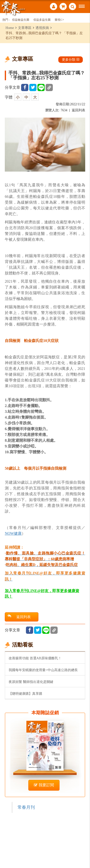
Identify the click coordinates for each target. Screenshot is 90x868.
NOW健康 (13, 533)
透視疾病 (42, 28)
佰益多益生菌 (42, 20)
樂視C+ (59, 20)
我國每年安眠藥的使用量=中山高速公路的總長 (43, 670)
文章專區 (25, 28)
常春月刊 (26, 807)
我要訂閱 (44, 785)
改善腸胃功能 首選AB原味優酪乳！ (35, 658)
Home (10, 28)
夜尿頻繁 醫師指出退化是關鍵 (31, 682)
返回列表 (78, 110)
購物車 (63, 7)
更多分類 (71, 60)
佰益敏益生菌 (21, 20)
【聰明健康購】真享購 (25, 694)
